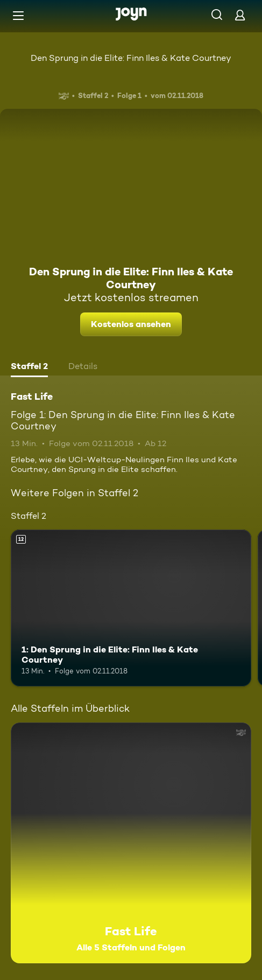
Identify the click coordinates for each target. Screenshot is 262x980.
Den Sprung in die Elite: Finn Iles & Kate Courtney (131, 58)
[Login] (240, 15)
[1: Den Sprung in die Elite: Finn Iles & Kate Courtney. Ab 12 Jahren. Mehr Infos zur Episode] (131, 608)
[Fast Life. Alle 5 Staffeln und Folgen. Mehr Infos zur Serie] (131, 843)
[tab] (29, 367)
